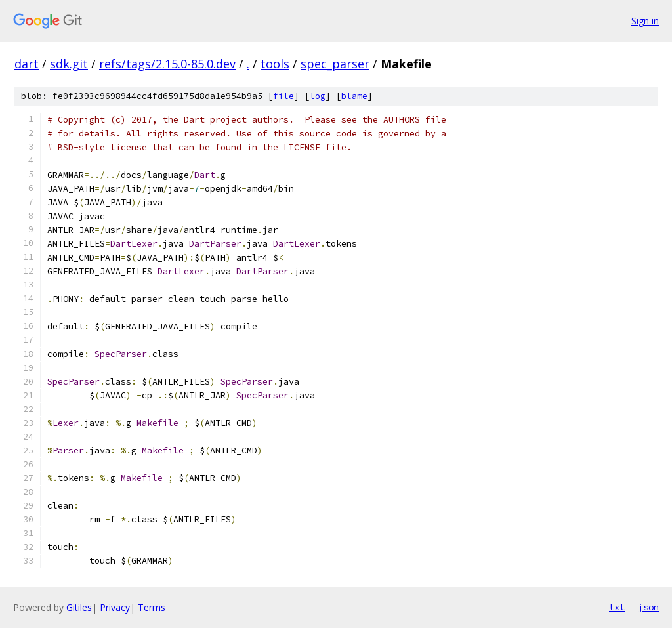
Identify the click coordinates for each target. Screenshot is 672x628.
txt (617, 607)
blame (354, 96)
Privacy (115, 607)
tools (275, 64)
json (648, 607)
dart (27, 64)
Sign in (645, 21)
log (318, 96)
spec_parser (335, 64)
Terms (152, 607)
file (283, 96)
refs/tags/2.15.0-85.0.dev (167, 64)
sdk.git (69, 64)
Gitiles (79, 607)
